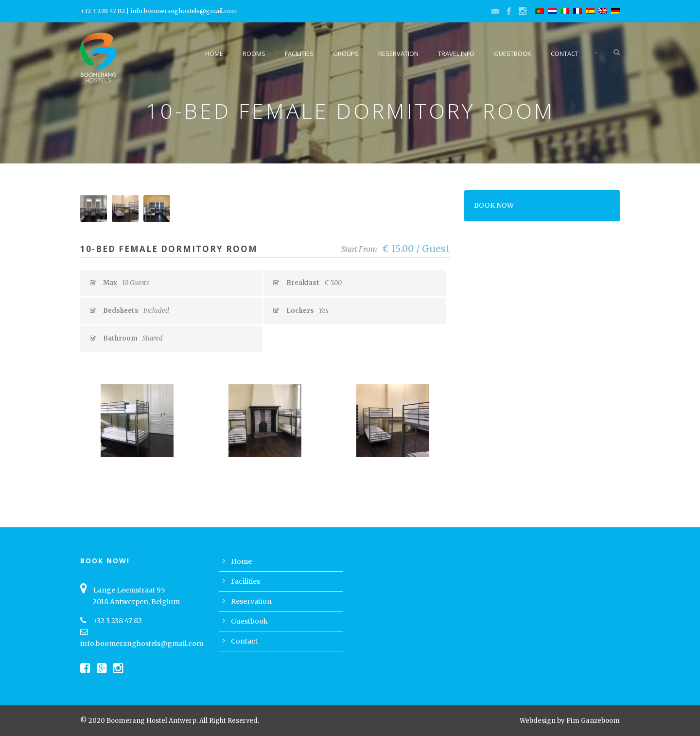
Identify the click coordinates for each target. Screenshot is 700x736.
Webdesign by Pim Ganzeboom (570, 721)
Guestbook (513, 54)
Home (214, 54)
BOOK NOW (494, 205)
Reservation (398, 54)
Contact (565, 54)
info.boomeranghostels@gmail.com (184, 11)
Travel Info (456, 54)
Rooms (254, 54)
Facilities (299, 54)
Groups (346, 54)
